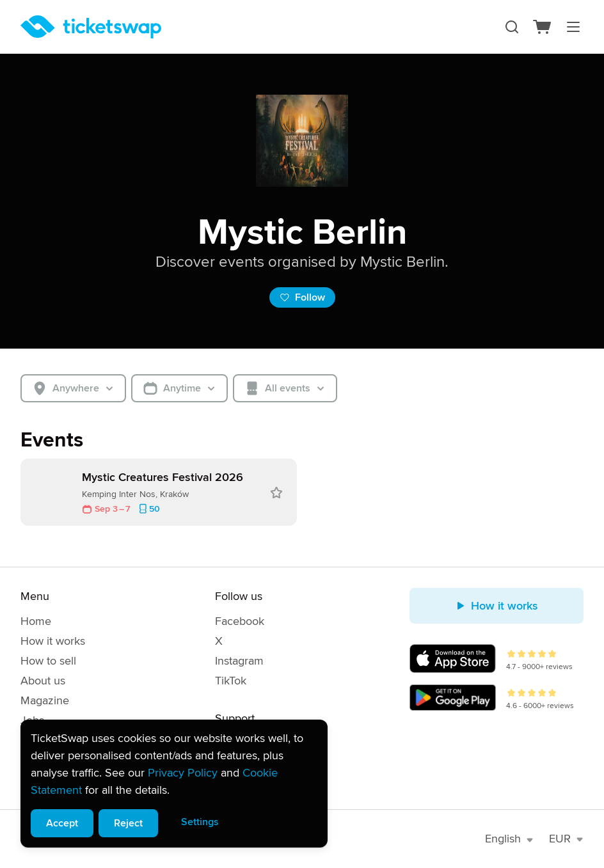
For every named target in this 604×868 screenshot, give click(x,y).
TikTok (231, 681)
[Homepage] (91, 27)
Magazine (45, 700)
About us (43, 681)
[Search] (512, 27)
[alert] (174, 784)
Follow (302, 297)
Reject (128, 823)
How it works (53, 641)
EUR (566, 839)
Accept (62, 823)
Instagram (239, 661)
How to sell (48, 661)
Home (36, 621)
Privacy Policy (183, 773)
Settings (200, 822)
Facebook (240, 621)
